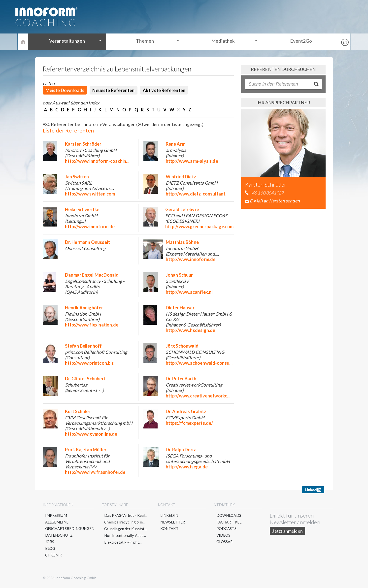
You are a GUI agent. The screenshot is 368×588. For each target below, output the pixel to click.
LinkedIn (169, 515)
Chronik (54, 555)
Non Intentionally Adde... (125, 535)
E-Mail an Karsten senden (275, 201)
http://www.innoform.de (90, 227)
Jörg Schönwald (182, 346)
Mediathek (221, 41)
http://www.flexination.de (92, 325)
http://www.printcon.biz (89, 363)
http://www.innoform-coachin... (97, 161)
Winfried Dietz (181, 177)
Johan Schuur (179, 275)
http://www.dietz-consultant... (197, 194)
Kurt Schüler (78, 411)
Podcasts (226, 529)
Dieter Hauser (180, 308)
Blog (50, 549)
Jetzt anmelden (288, 531)
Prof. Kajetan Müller (86, 450)
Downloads (229, 515)
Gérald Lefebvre (182, 209)
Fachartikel (229, 522)
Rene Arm (176, 144)
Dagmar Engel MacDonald (92, 275)
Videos (223, 535)
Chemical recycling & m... (125, 522)
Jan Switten (77, 177)
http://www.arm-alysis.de (192, 161)
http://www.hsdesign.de (191, 330)
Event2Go (296, 41)
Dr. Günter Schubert (85, 379)
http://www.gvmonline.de (91, 434)
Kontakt (169, 529)
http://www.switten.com (90, 194)
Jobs (50, 542)
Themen (147, 41)
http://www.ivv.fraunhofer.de (95, 472)
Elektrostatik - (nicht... (123, 542)
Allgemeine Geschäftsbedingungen (70, 525)
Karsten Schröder (83, 144)
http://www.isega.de (187, 467)
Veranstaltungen (72, 41)
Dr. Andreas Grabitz (186, 411)
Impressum (56, 515)
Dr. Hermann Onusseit (88, 242)
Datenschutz (59, 535)
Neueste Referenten (113, 90)
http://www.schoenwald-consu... (199, 363)
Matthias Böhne (182, 242)
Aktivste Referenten (164, 90)
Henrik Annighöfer (84, 308)
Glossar (225, 542)
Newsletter (173, 522)
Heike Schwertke (82, 209)
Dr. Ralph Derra (181, 450)
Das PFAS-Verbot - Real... (126, 515)
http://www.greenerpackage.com (199, 227)
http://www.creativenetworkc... (198, 396)
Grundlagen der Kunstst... (126, 529)
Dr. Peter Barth (181, 379)
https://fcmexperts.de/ (189, 423)
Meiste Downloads (65, 90)
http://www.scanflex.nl (189, 292)
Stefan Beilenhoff (84, 346)
